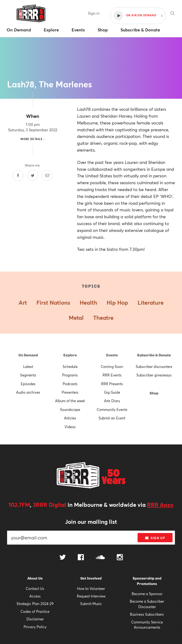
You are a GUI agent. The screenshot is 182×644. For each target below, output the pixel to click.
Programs (70, 375)
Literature (151, 303)
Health (88, 303)
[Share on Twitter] (33, 175)
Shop (154, 393)
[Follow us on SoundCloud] (100, 558)
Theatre (103, 318)
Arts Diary (112, 401)
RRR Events (112, 375)
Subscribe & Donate (154, 355)
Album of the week (70, 401)
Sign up (155, 538)
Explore (70, 355)
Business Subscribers (147, 614)
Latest (28, 367)
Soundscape (70, 409)
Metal (76, 318)
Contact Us (35, 589)
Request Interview (91, 596)
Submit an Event (112, 418)
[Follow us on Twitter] (63, 558)
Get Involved (91, 578)
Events (112, 355)
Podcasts (70, 384)
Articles (70, 418)
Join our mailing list (91, 522)
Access (35, 596)
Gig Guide (112, 392)
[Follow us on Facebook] (81, 558)
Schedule (70, 367)
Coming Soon (112, 367)
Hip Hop (117, 303)
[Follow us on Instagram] (120, 558)
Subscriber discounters (154, 367)
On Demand (28, 355)
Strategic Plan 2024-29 (35, 604)
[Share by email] (47, 175)
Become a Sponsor (147, 594)
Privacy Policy (35, 627)
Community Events (112, 409)
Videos (70, 427)
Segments (28, 375)
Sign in (94, 13)
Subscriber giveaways (154, 375)
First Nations (53, 303)
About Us (35, 578)
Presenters (70, 392)
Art (23, 303)
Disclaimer (35, 619)
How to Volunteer (91, 589)
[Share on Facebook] (18, 175)
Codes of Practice (35, 611)
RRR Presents (112, 384)
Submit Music (91, 604)
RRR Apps (160, 505)
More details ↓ (33, 139)
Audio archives (28, 392)
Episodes (28, 384)
